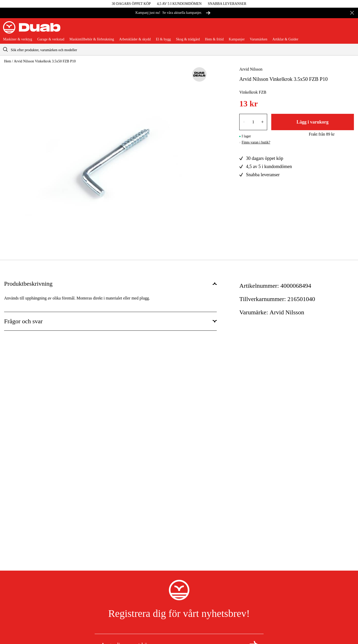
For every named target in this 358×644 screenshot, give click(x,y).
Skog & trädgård (188, 39)
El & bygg (163, 39)
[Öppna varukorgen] (351, 29)
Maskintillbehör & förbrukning (92, 39)
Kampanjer (237, 39)
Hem (8, 61)
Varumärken (258, 39)
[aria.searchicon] (5, 49)
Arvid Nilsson (251, 69)
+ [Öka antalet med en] (263, 122)
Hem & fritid (214, 39)
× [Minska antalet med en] (244, 122)
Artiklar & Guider (285, 39)
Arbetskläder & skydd (135, 39)
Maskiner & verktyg (18, 39)
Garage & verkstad (51, 39)
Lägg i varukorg (313, 122)
